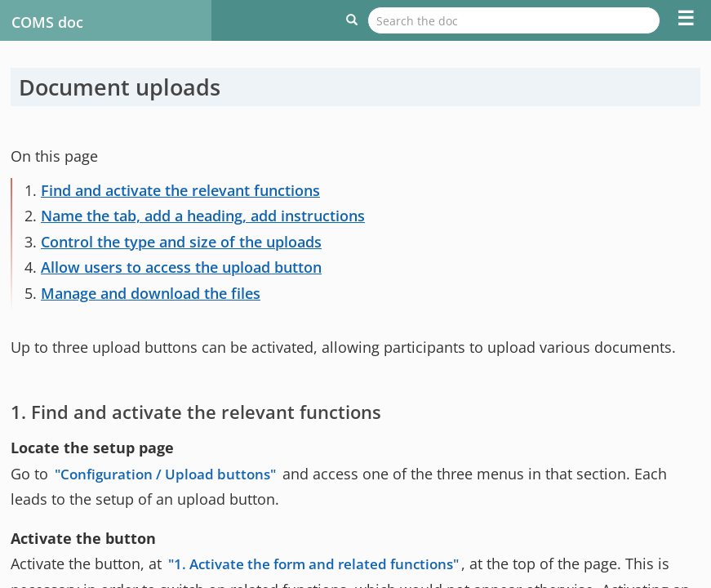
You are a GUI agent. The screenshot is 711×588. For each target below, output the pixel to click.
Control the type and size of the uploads (181, 242)
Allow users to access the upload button (181, 267)
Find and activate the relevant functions (180, 190)
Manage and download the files (151, 293)
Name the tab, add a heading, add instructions (203, 216)
